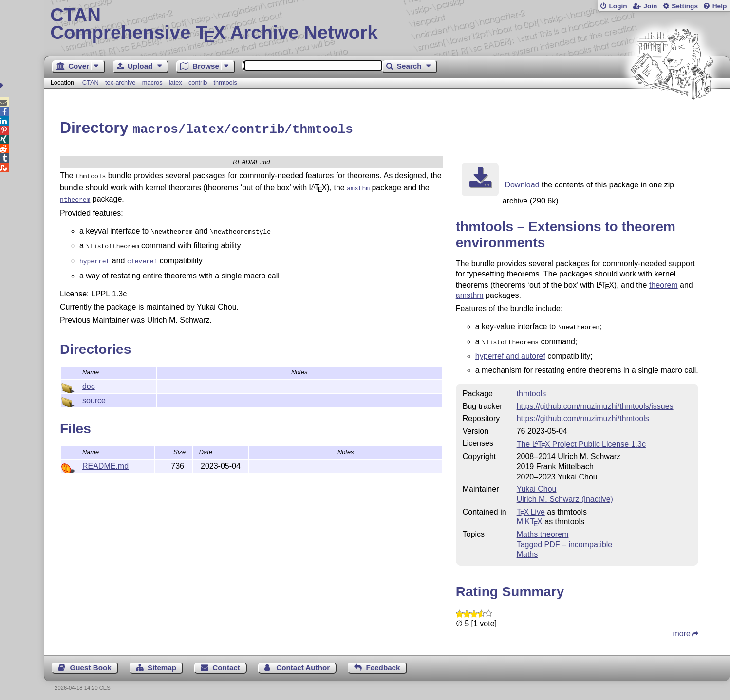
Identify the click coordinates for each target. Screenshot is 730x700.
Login (618, 6)
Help (720, 6)
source (94, 393)
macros (152, 83)
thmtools (225, 83)
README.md (105, 459)
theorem (664, 284)
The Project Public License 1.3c (581, 441)
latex (176, 83)
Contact (226, 664)
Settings (685, 6)
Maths (527, 551)
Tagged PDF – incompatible (565, 541)
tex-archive (121, 83)
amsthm (470, 294)
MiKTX (530, 518)
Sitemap (162, 664)
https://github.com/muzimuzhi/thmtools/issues (595, 403)
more (681, 630)
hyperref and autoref (510, 353)
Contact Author (303, 664)
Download (522, 183)
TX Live (531, 508)
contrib (198, 83)
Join (650, 6)
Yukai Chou (537, 486)
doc (89, 379)
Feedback (383, 664)
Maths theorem (543, 531)
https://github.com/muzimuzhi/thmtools (583, 415)
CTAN (91, 83)
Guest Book (90, 664)
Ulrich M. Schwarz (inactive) (565, 496)
